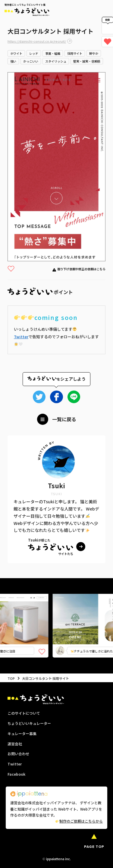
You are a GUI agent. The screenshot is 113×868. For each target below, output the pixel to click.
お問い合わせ (18, 754)
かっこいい (31, 61)
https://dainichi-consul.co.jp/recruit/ (37, 41)
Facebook (16, 774)
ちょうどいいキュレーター (29, 723)
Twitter (21, 337)
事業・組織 (53, 53)
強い (13, 61)
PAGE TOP (94, 847)
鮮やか (94, 53)
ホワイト (16, 53)
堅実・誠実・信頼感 (87, 61)
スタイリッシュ (56, 61)
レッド (34, 53)
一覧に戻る (64, 419)
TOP (11, 678)
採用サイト (75, 53)
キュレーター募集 (22, 733)
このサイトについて (24, 713)
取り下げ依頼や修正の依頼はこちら (81, 269)
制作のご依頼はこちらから (79, 821)
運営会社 (15, 744)
